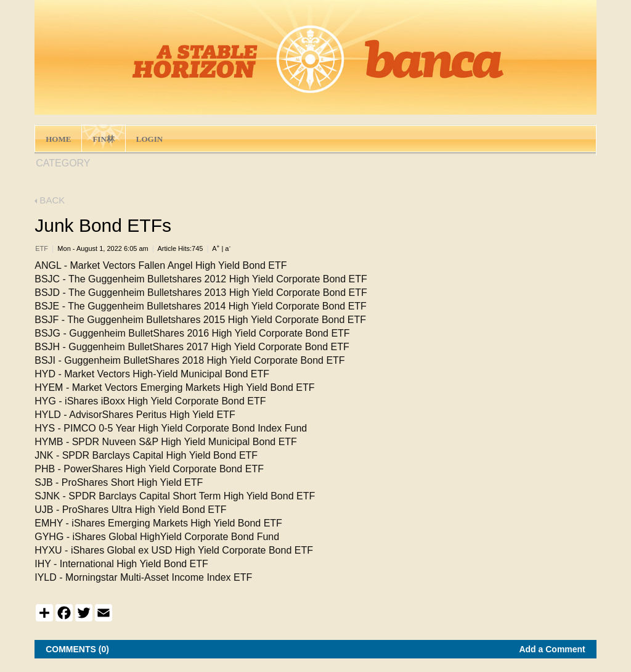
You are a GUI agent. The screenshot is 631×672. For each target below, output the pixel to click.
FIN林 (103, 139)
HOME (58, 139)
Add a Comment (552, 649)
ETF (42, 248)
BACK (50, 200)
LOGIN (149, 139)
